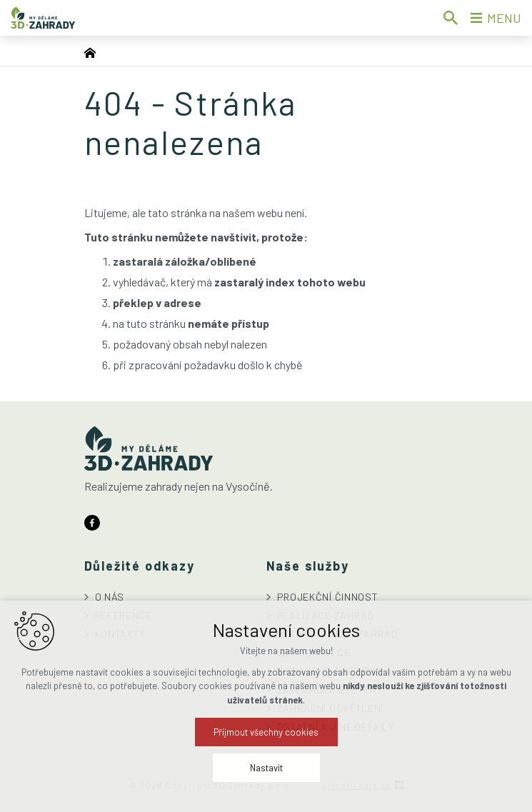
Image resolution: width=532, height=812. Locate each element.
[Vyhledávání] (451, 18)
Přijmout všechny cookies (266, 770)
